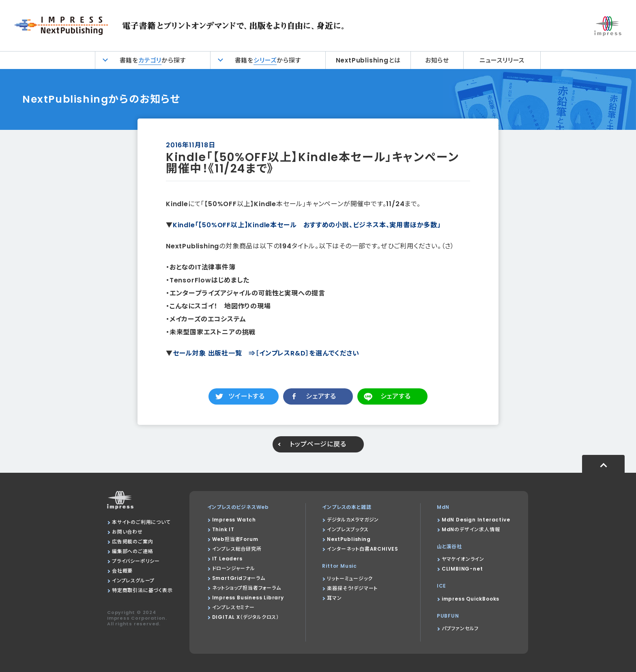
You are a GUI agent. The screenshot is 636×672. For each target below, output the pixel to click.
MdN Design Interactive (476, 520)
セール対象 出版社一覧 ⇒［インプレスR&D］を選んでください (266, 353)
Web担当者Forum (235, 539)
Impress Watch (234, 520)
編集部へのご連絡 (132, 551)
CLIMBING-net (462, 569)
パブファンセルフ (460, 628)
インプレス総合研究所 (237, 549)
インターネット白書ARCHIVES (363, 549)
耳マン (334, 598)
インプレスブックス (348, 529)
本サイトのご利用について (141, 522)
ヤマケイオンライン (463, 559)
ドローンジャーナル (234, 568)
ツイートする (247, 396)
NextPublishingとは (368, 60)
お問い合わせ (127, 532)
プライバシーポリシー (136, 561)
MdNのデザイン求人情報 (471, 529)
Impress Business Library (248, 598)
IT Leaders (227, 559)
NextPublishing (349, 539)
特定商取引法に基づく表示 (142, 590)
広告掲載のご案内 (132, 542)
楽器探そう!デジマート (352, 588)
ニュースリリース (502, 60)
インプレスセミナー (233, 607)
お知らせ (437, 60)
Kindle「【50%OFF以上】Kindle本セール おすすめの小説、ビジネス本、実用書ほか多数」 (307, 225)
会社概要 (122, 571)
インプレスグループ (133, 580)
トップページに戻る (318, 444)
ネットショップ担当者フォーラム (247, 588)
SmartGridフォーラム (239, 578)
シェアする (321, 396)
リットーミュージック (350, 578)
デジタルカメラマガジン (353, 520)
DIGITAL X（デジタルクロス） (246, 617)
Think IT (223, 529)
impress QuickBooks (471, 599)
